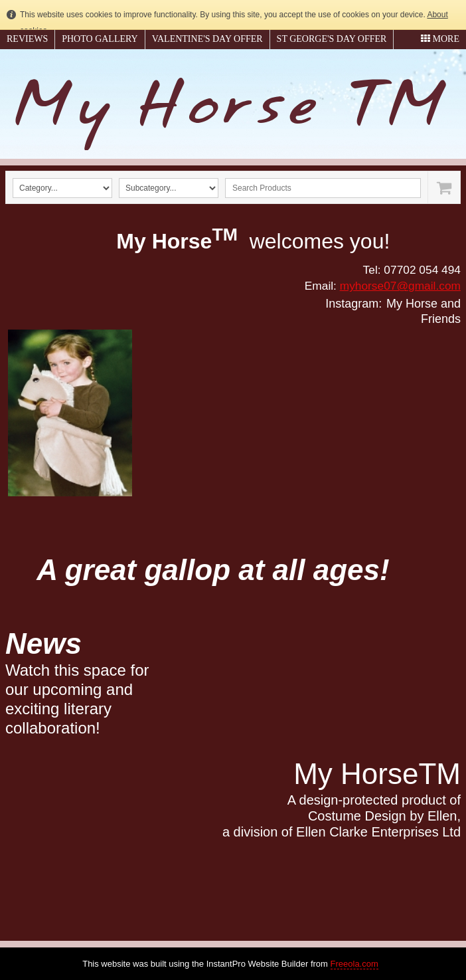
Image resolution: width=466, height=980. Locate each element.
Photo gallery (100, 39)
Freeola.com (354, 964)
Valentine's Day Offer (207, 39)
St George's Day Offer (332, 39)
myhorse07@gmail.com (400, 286)
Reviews (27, 39)
